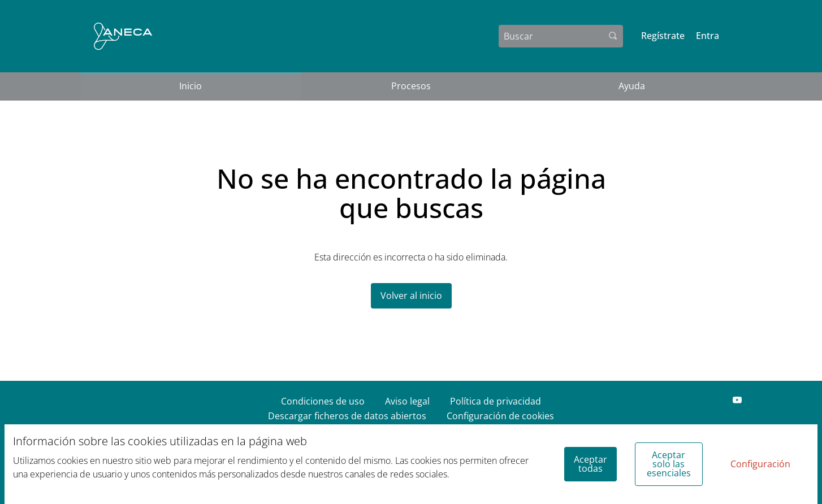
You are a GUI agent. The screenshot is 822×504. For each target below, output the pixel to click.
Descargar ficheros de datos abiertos (347, 416)
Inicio (191, 86)
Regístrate (663, 36)
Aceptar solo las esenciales (669, 464)
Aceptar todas (590, 464)
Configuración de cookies (500, 416)
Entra (708, 36)
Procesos (411, 86)
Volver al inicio (411, 296)
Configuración (760, 464)
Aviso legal (407, 401)
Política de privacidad (496, 401)
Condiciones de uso (323, 401)
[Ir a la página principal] (123, 36)
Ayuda (632, 86)
